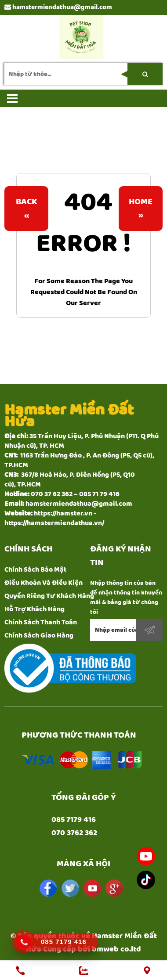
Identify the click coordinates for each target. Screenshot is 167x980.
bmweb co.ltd (116, 949)
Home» (141, 209)
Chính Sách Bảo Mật (35, 570)
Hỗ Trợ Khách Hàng (34, 609)
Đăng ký (149, 630)
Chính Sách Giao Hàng (39, 636)
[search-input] (83, 74)
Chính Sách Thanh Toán (41, 622)
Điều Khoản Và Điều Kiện (44, 583)
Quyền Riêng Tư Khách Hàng (49, 596)
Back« (26, 209)
